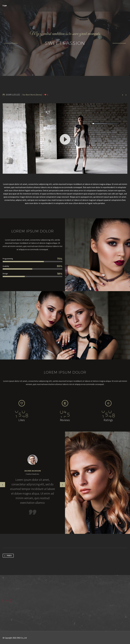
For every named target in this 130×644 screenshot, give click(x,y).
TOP (5, 6)
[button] (65, 138)
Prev (7, 556)
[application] (65, 138)
